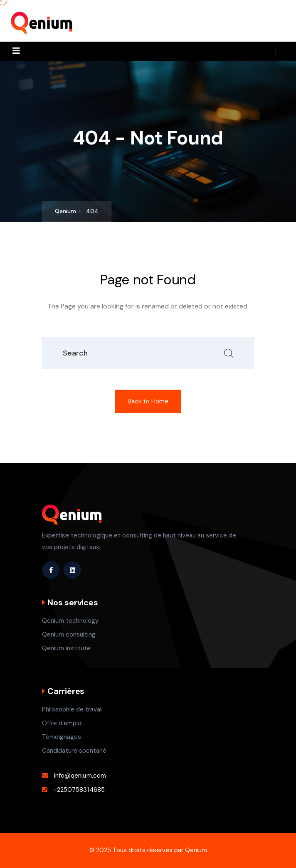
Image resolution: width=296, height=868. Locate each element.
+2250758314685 (79, 790)
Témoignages (62, 737)
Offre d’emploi (62, 723)
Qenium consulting (69, 634)
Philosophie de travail (72, 709)
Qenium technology (70, 621)
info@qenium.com (80, 776)
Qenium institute (66, 648)
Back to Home (148, 401)
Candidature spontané (74, 751)
